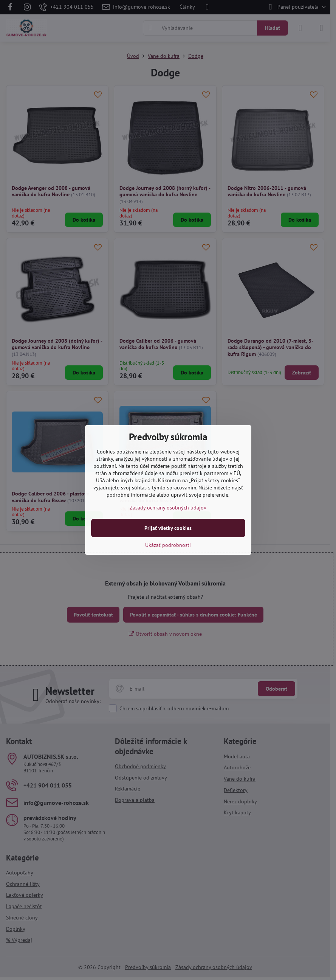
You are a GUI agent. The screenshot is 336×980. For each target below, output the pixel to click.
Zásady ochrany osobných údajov (168, 508)
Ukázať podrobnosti (168, 545)
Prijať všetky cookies (168, 528)
